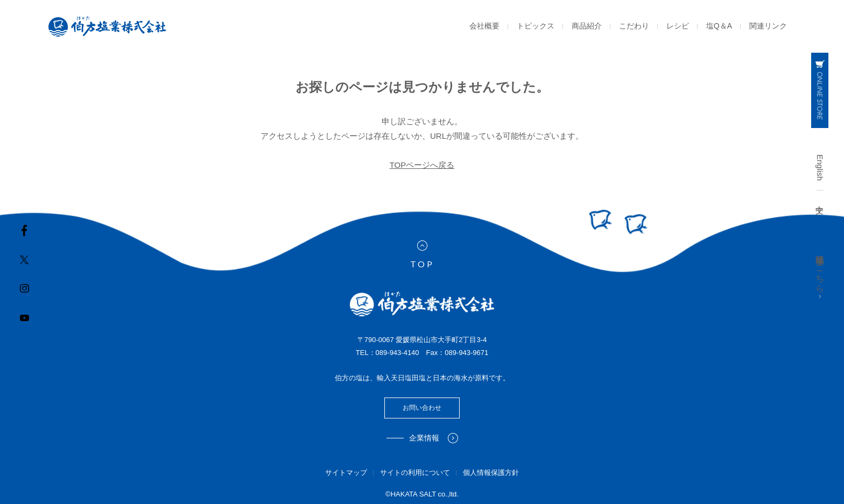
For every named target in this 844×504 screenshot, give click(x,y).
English (820, 168)
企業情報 (434, 438)
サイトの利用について (415, 473)
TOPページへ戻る (422, 165)
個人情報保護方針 (491, 473)
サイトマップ (346, 473)
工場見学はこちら (820, 275)
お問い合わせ (422, 408)
